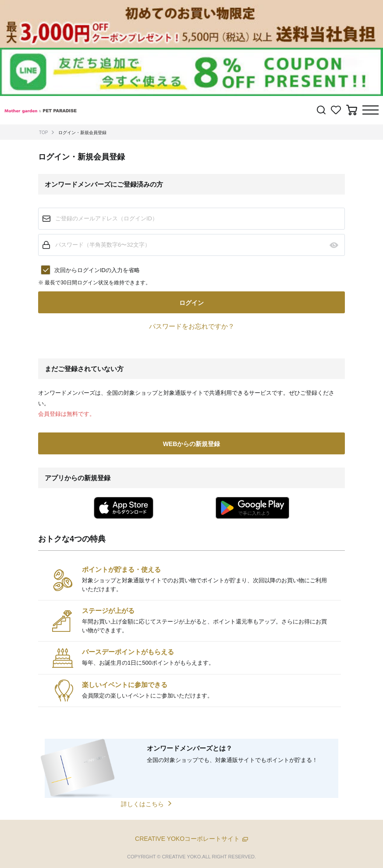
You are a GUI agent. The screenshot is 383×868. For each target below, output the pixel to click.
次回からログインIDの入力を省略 (97, 270)
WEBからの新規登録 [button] (192, 444)
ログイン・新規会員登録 (82, 133)
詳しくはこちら (142, 804)
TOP (43, 133)
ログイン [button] (191, 303)
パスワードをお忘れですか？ (192, 326)
